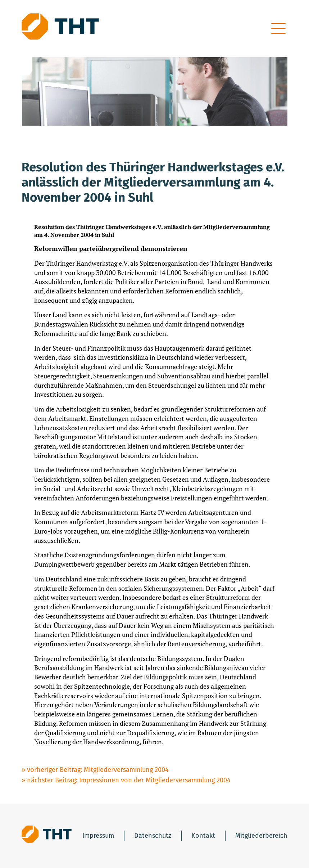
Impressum (98, 836)
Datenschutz (153, 836)
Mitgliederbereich (261, 836)
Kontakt (203, 836)
